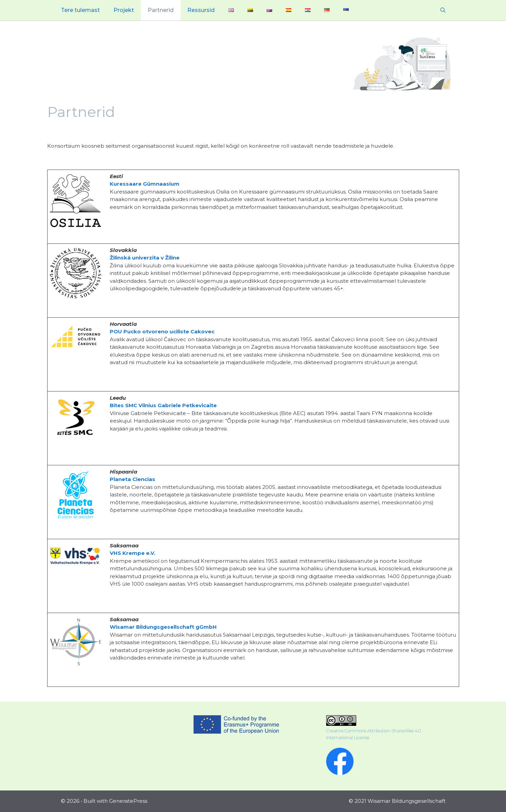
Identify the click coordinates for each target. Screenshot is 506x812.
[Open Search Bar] (443, 10)
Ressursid (201, 10)
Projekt (124, 10)
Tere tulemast (80, 10)
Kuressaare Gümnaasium (145, 184)
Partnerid (161, 10)
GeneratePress (128, 801)
